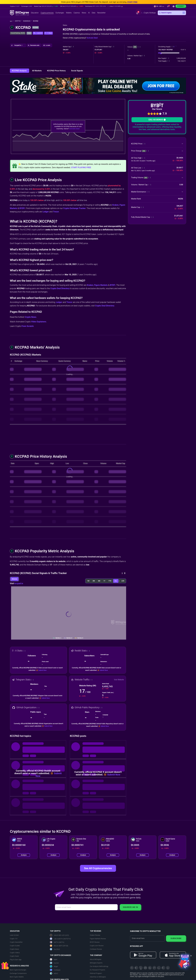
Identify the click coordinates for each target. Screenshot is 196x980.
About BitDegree (96, 959)
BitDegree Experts (96, 963)
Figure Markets (101, 285)
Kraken (115, 205)
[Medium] (154, 968)
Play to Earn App (16, 960)
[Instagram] (159, 968)
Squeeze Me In (130, 907)
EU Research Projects (97, 970)
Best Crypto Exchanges (18, 970)
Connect (181, 6)
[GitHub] (168, 968)
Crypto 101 (14, 939)
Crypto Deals (14, 956)
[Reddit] (163, 968)
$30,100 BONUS (157, 120)
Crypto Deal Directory (60, 288)
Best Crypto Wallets (17, 977)
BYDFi (22, 208)
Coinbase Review (96, 949)
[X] (132, 968)
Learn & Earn (14, 935)
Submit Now (42, 670)
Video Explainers (39, 322)
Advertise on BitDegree (98, 977)
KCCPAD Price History (57, 71)
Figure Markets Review (98, 939)
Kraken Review (95, 935)
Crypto (19, 21)
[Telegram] (136, 968)
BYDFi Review (95, 942)
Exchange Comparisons (18, 973)
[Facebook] (145, 968)
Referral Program (96, 973)
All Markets (37, 71)
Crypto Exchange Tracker (74, 208)
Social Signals (77, 71)
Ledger (46, 212)
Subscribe (176, 938)
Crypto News (30, 317)
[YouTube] (141, 968)
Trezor (56, 212)
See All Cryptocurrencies (98, 868)
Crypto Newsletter (16, 942)
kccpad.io (19, 583)
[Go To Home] (12, 21)
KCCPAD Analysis (19, 71)
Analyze (24, 855)
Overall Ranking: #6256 (18, 33)
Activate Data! (92, 38)
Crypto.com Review (97, 946)
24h (135, 47)
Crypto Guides (15, 946)
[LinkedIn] (150, 968)
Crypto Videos (15, 953)
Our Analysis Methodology (99, 966)
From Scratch (28, 326)
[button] (115, 6)
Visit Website (119, 680)
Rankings (28, 21)
